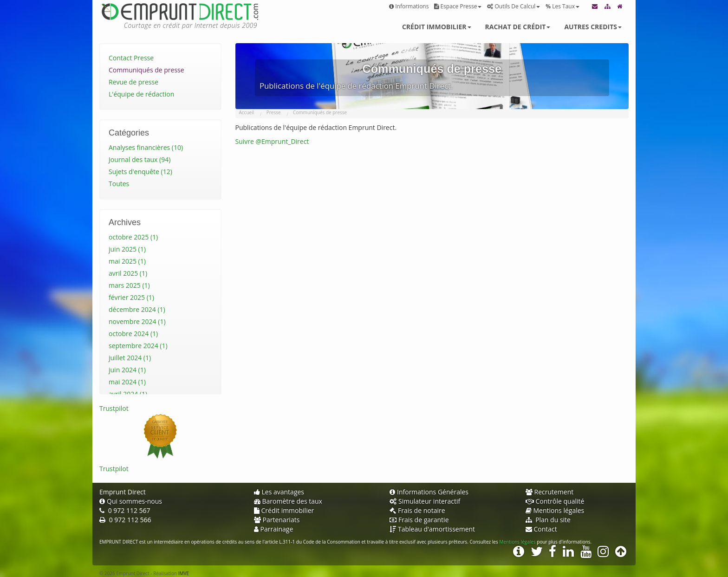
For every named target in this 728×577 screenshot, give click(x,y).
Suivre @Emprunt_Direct (272, 141)
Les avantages (279, 492)
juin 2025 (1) (127, 249)
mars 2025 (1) (129, 285)
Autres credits (593, 27)
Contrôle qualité (555, 501)
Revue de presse (133, 82)
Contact (541, 529)
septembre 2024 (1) (138, 346)
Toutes (119, 184)
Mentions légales (555, 510)
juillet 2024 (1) (130, 358)
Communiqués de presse (146, 70)
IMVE (184, 573)
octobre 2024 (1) (133, 334)
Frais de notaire (417, 510)
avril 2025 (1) (128, 273)
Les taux (562, 6)
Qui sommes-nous (131, 501)
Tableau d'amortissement (432, 529)
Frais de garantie (419, 520)
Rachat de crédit (518, 27)
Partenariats (277, 520)
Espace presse (458, 6)
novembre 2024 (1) (137, 321)
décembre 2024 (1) (137, 309)
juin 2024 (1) (127, 370)
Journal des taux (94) (140, 159)
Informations (409, 6)
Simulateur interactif (425, 501)
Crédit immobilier (437, 27)
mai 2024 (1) (127, 382)
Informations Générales (429, 492)
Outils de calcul (513, 6)
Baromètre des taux (288, 501)
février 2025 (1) (131, 297)
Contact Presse (131, 58)
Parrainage (274, 529)
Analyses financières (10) (146, 147)
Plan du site (548, 520)
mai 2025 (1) (127, 261)
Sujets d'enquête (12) (140, 172)
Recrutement (550, 492)
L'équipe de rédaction (141, 94)
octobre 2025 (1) (133, 237)
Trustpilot (114, 408)
